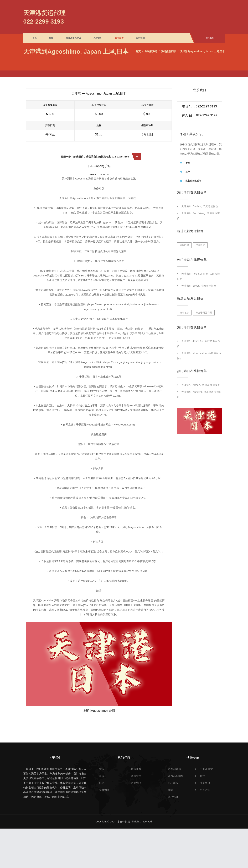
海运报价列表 (169, 51)
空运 (102, 769)
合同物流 (136, 783)
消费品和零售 (176, 776)
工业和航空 (206, 769)
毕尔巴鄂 (184, 245)
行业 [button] (51, 38)
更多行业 (205, 790)
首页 (35, 38)
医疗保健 (173, 797)
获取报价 (119, 38)
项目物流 (104, 790)
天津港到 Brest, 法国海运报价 (199, 286)
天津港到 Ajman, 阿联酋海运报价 (201, 385)
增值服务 (136, 769)
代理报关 (136, 776)
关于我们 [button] (98, 38)
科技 (203, 776)
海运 (102, 776)
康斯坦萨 (184, 313)
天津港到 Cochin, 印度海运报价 (200, 206)
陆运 (102, 783)
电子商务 (173, 783)
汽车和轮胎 (175, 769)
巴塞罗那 (200, 245)
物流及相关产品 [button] (74, 38)
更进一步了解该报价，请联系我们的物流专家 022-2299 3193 (100, 157)
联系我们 (140, 38)
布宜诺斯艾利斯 (204, 313)
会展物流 (205, 783)
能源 (171, 790)
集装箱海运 (151, 51)
